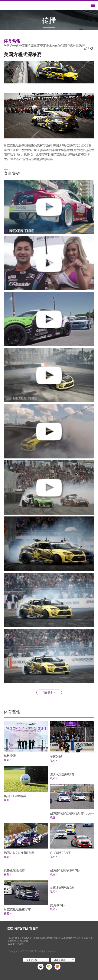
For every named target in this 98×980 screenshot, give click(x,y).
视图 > (7, 760)
